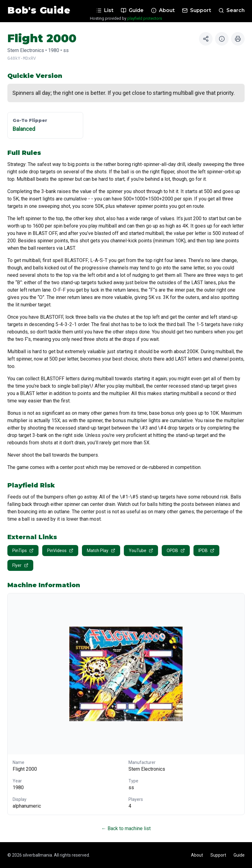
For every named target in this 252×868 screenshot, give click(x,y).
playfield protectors (145, 18)
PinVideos (60, 551)
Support (218, 855)
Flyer (20, 565)
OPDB (176, 551)
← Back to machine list (126, 828)
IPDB (206, 551)
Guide (239, 855)
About (197, 855)
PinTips (23, 551)
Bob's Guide (39, 10)
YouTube (141, 551)
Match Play (101, 551)
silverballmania (37, 855)
